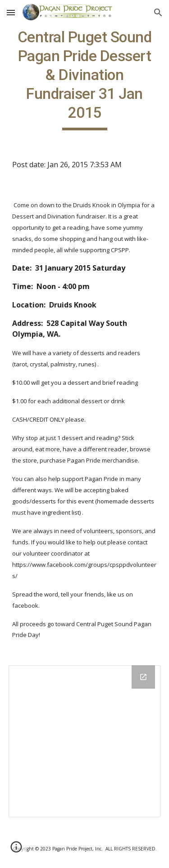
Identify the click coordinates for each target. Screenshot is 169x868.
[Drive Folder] (85, 741)
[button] (11, 12)
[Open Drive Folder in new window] (143, 677)
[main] (85, 79)
